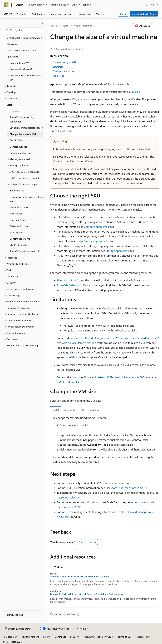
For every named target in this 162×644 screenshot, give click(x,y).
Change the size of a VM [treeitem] (23, 134)
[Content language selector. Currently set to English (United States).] (19, 629)
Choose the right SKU (64, 62)
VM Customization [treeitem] (19, 245)
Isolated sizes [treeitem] (17, 214)
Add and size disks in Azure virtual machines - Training (80, 577)
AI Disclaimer (10, 637)
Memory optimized (95, 241)
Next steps (58, 76)
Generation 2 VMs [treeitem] (19, 207)
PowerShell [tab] (70, 410)
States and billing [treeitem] (19, 226)
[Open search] (146, 5)
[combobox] (24, 30)
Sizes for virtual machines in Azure (126, 488)
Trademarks (142, 637)
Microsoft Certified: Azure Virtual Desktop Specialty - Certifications (87, 594)
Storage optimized (117, 251)
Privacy (74, 637)
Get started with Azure (144, 14)
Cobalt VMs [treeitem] (16, 140)
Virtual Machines (83, 26)
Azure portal (79, 425)
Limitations (59, 67)
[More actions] (156, 26)
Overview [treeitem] (12, 44)
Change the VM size (64, 71)
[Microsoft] (6, 5)
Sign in (154, 4)
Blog (46, 637)
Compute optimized (96, 227)
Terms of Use (125, 637)
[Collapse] (42, 23)
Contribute (60, 637)
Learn (54, 26)
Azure (65, 26)
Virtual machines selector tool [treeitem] (25, 128)
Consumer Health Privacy (98, 637)
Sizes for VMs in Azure (70, 280)
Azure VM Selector (68, 285)
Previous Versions (30, 637)
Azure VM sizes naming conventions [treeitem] (22, 119)
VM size (135, 92)
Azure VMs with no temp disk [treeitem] (25, 251)
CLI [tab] (82, 410)
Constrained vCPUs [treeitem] (20, 239)
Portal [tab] (56, 410)
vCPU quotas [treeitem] (17, 232)
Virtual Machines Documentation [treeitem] (24, 38)
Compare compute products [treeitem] (22, 50)
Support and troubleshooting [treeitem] (22, 345)
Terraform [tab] (94, 410)
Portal (123, 14)
